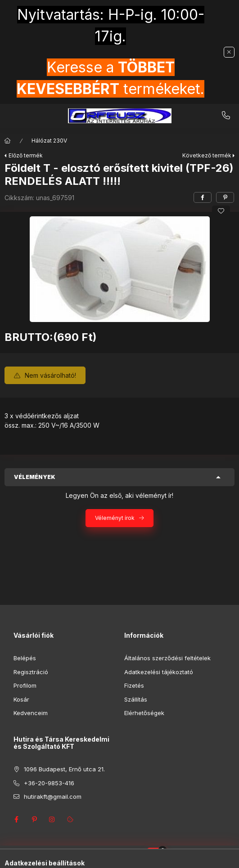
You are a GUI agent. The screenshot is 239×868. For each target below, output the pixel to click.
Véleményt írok (115, 518)
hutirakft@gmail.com (53, 796)
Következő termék (207, 155)
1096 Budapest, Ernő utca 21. (64, 769)
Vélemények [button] (35, 477)
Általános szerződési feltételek (167, 658)
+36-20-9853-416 (226, 116)
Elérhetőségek (144, 713)
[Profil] (128, 857)
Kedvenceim (31, 713)
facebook (16, 819)
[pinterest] (225, 197)
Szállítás (136, 699)
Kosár (21, 699)
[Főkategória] (8, 141)
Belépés (25, 658)
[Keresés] (105, 857)
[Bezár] (229, 52)
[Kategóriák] (83, 857)
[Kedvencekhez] (221, 211)
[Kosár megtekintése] (156, 857)
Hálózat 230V (49, 141)
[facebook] (203, 197)
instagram (52, 819)
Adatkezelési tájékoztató (159, 672)
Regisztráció (31, 672)
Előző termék (26, 155)
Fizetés (134, 685)
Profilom (25, 685)
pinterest (34, 819)
